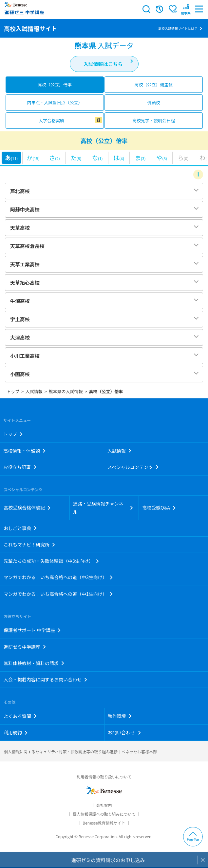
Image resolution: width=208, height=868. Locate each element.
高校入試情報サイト (30, 28)
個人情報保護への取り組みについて (104, 814)
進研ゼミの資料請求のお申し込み (108, 860)
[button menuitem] (186, 9)
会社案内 (104, 805)
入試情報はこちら (103, 64)
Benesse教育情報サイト (104, 823)
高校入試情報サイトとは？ (178, 28)
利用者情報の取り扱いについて (104, 777)
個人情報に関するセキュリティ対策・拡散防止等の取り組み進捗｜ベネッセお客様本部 (80, 751)
